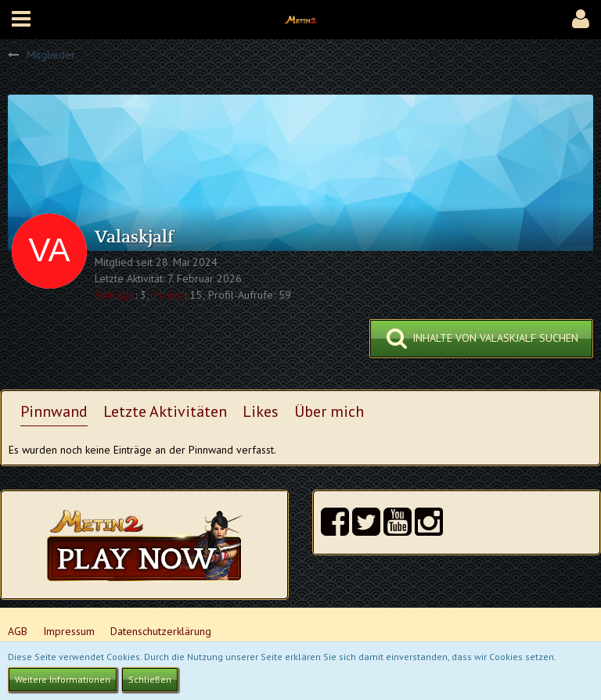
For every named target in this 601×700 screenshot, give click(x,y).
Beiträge (115, 295)
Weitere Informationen (63, 679)
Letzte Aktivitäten (165, 411)
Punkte (168, 295)
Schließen (150, 679)
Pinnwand (54, 411)
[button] (21, 20)
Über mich (329, 411)
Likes (261, 411)
